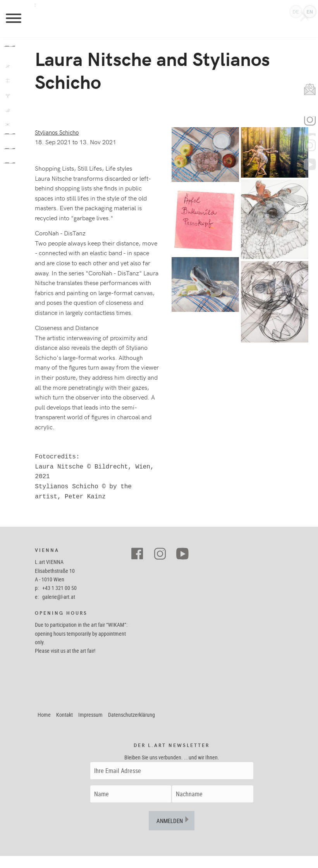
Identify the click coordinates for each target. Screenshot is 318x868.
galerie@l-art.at (59, 609)
